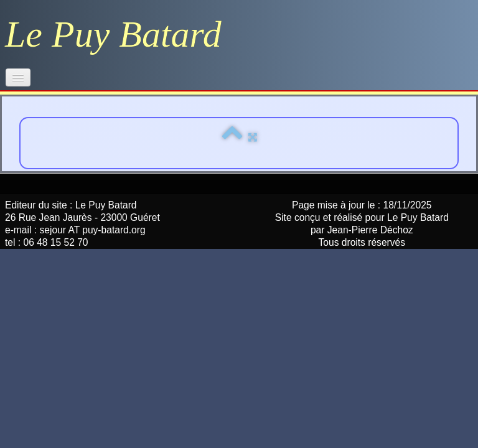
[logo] (118, 34)
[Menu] (18, 77)
